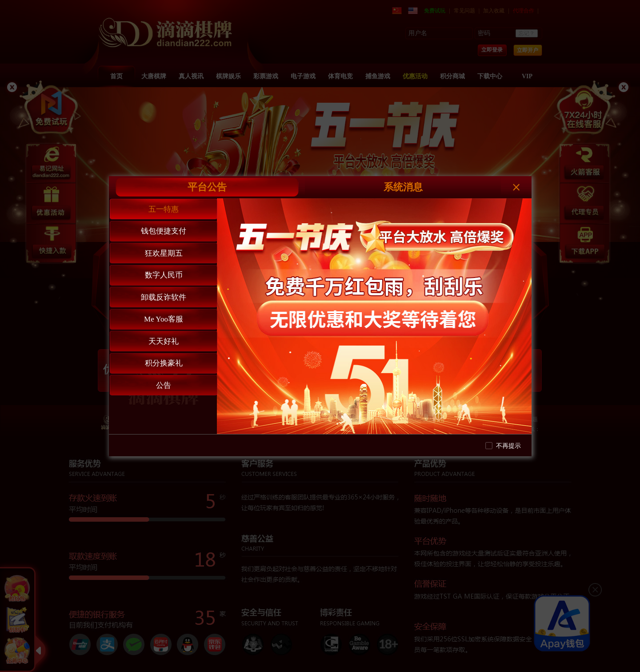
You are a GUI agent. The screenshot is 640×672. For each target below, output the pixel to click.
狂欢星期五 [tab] (164, 253)
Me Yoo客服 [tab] (164, 319)
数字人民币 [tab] (164, 275)
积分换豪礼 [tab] (164, 363)
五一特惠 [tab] (164, 209)
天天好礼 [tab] (164, 341)
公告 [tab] (164, 385)
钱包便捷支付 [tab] (164, 231)
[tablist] (163, 316)
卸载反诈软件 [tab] (164, 297)
